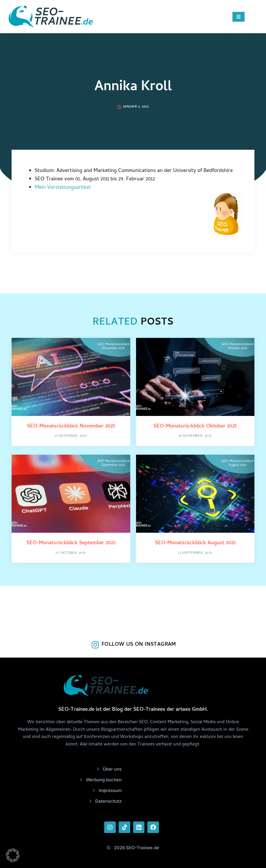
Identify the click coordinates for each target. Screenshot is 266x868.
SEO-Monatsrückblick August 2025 (195, 543)
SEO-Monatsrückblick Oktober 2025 (195, 426)
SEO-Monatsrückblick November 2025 (71, 426)
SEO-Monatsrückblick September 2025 (71, 543)
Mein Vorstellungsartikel (63, 188)
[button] (13, 855)
